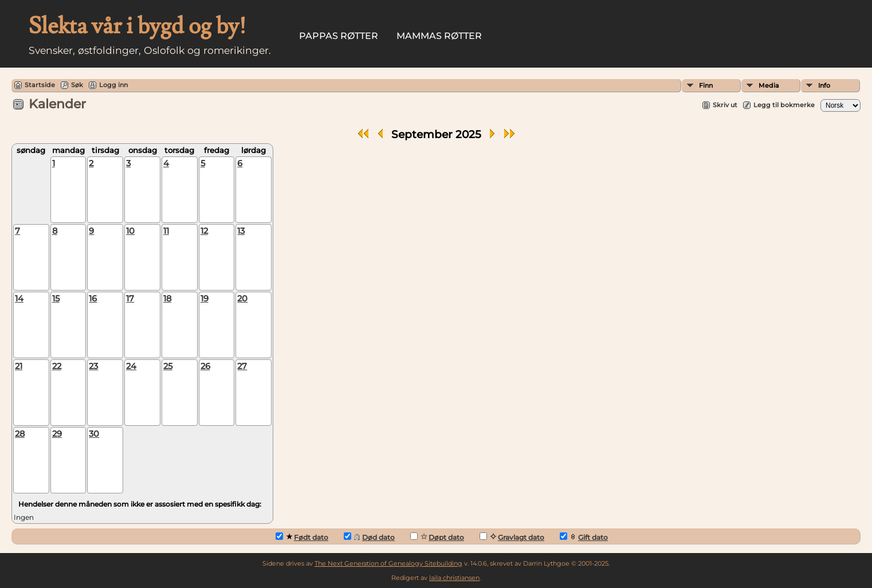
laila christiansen (454, 578)
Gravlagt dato (512, 537)
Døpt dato (437, 537)
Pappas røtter (339, 36)
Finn (706, 85)
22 (57, 366)
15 (56, 299)
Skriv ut (725, 105)
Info (824, 85)
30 (94, 434)
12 (204, 231)
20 (242, 299)
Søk (77, 85)
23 (93, 366)
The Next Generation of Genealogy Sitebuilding (388, 563)
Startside (40, 85)
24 (131, 366)
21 (19, 366)
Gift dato (584, 537)
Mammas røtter (439, 36)
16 (93, 299)
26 (205, 366)
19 (205, 299)
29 (57, 434)
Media (769, 85)
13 (241, 231)
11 (166, 231)
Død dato (369, 537)
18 (167, 299)
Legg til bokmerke (784, 105)
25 (168, 366)
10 (130, 231)
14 (19, 299)
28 (20, 434)
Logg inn (113, 85)
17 (130, 299)
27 (242, 366)
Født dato (302, 537)
